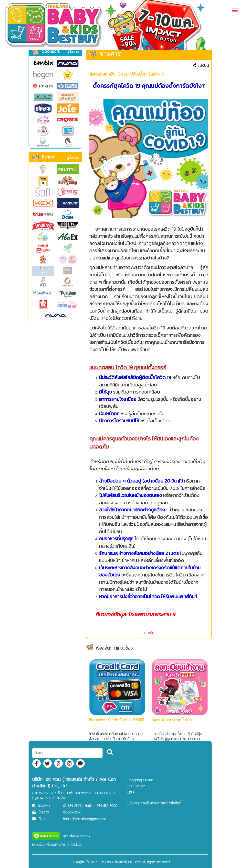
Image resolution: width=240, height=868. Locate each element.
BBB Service (136, 786)
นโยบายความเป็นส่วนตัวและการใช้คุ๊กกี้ (154, 803)
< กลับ (149, 633)
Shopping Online (140, 780)
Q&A (131, 792)
